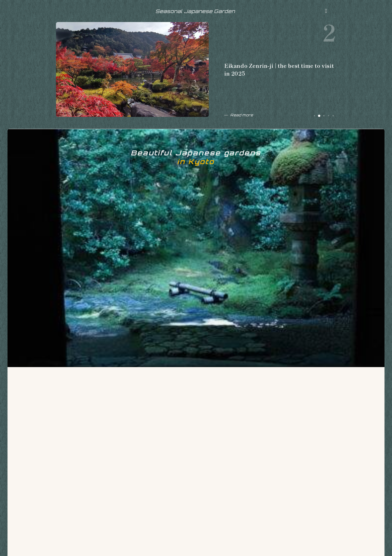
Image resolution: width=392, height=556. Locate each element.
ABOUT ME (66, 549)
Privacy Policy (125, 549)
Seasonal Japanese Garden (195, 13)
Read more (243, 118)
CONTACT (95, 549)
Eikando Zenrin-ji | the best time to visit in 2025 (278, 73)
